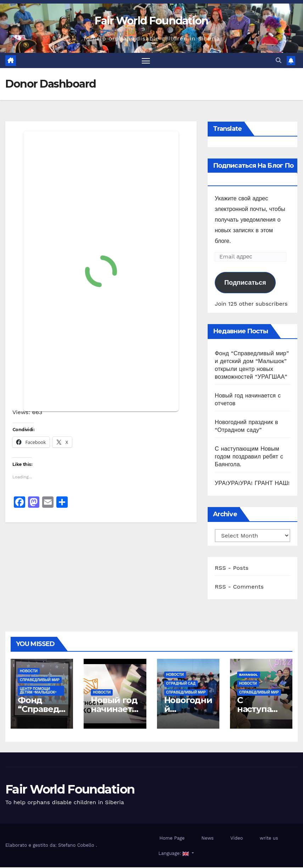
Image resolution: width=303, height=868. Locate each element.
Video (237, 839)
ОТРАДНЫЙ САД (181, 685)
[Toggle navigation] (146, 61)
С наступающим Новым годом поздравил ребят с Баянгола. (249, 457)
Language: (174, 854)
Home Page (172, 839)
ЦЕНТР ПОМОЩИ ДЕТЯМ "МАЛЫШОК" (38, 692)
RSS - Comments (239, 587)
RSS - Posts (232, 569)
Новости (29, 672)
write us (269, 839)
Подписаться (245, 283)
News (207, 839)
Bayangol (249, 676)
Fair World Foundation (151, 21)
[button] (279, 61)
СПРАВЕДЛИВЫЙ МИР (40, 681)
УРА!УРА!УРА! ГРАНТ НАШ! (252, 484)
